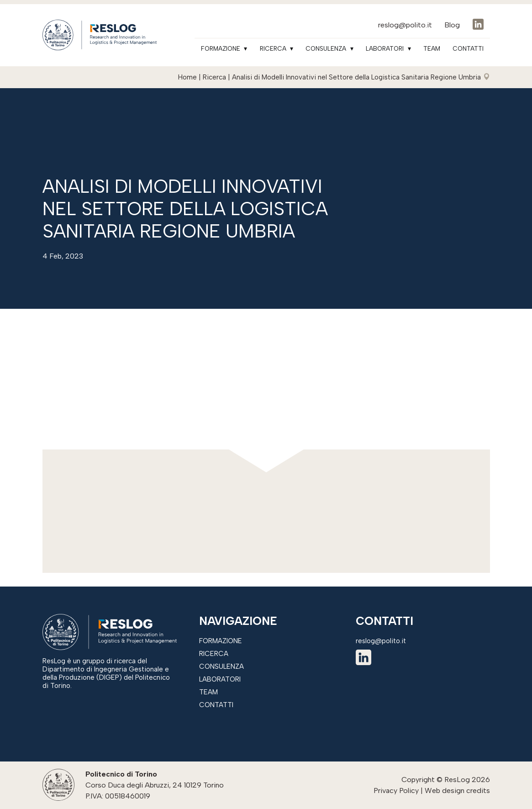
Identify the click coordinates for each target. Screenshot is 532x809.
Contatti (468, 48)
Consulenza (326, 48)
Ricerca (273, 48)
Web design (445, 790)
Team (432, 48)
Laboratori (385, 48)
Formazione (221, 48)
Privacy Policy (396, 790)
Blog (452, 25)
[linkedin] (363, 659)
